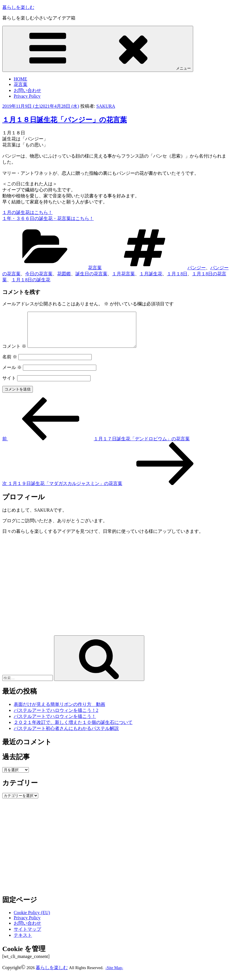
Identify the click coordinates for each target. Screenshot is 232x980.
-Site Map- (114, 975)
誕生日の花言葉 (91, 274)
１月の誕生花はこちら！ (27, 212)
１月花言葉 (123, 274)
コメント (14, 353)
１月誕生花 (151, 274)
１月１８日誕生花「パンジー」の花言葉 (65, 120)
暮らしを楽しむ (18, 7)
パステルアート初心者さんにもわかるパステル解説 (66, 735)
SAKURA (106, 106)
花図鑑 (64, 274)
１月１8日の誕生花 (31, 280)
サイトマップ (27, 936)
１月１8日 (177, 274)
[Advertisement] (50, 596)
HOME (20, 79)
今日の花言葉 (39, 274)
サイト (9, 385)
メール (12, 374)
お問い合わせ (27, 90)
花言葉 (21, 84)
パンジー (197, 268)
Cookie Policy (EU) (32, 919)
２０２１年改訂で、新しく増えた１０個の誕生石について (73, 729)
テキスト (23, 942)
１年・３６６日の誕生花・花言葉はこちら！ (48, 218)
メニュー (98, 49)
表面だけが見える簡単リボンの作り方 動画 (59, 711)
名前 (10, 364)
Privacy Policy (27, 96)
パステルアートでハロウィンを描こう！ (55, 723)
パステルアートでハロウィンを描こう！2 (56, 717)
